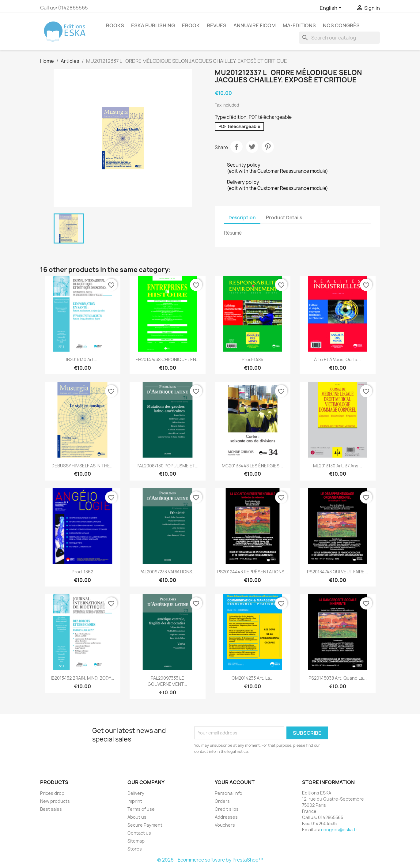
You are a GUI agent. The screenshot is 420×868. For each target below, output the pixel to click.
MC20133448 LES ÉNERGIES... (252, 466)
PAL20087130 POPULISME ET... (168, 466)
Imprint (135, 801)
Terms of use (141, 809)
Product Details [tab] (284, 218)
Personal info (229, 793)
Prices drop (52, 793)
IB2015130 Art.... (82, 359)
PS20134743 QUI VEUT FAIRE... (338, 572)
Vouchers (225, 825)
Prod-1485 (252, 359)
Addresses (226, 817)
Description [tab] (242, 218)
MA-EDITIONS (299, 25)
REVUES (217, 25)
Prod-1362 (82, 572)
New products (55, 801)
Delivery (136, 793)
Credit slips (227, 809)
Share (236, 147)
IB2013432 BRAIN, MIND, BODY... (83, 678)
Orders (222, 801)
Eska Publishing (153, 25)
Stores (135, 849)
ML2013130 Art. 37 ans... (338, 466)
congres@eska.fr (339, 830)
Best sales (51, 809)
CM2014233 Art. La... (253, 678)
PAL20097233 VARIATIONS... (168, 572)
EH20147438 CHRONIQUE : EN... (168, 359)
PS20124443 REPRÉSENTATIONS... (253, 572)
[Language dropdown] (332, 8)
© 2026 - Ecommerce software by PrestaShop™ (210, 860)
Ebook (191, 25)
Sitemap (136, 841)
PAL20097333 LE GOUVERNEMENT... (167, 681)
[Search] (339, 38)
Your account (235, 782)
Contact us (139, 833)
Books (115, 25)
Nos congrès (341, 25)
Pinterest (268, 147)
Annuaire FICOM (255, 25)
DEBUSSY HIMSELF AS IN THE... (83, 466)
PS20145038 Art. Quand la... (338, 678)
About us (137, 817)
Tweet (252, 147)
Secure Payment (145, 825)
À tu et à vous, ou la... (337, 359)
